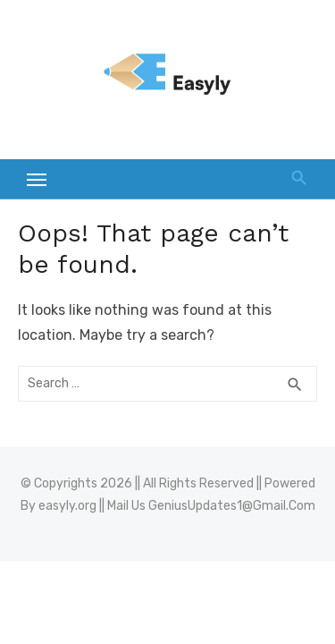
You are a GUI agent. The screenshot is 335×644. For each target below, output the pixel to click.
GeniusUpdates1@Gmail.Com (232, 506)
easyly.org (67, 506)
